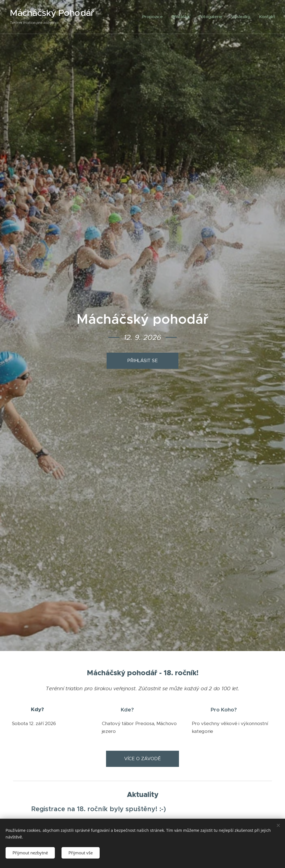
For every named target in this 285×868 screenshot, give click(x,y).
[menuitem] (163, 17)
